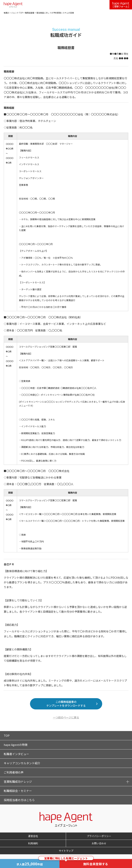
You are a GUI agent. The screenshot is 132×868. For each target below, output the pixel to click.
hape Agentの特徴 (16, 745)
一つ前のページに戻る (66, 717)
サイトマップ (66, 851)
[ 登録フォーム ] (121, 5)
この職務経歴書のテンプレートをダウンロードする (66, 704)
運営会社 (33, 836)
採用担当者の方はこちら (19, 800)
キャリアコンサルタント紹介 (22, 763)
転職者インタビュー (16, 754)
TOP (7, 735)
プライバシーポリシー (99, 836)
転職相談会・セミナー (18, 791)
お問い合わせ (99, 843)
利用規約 (33, 843)
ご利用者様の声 (14, 772)
